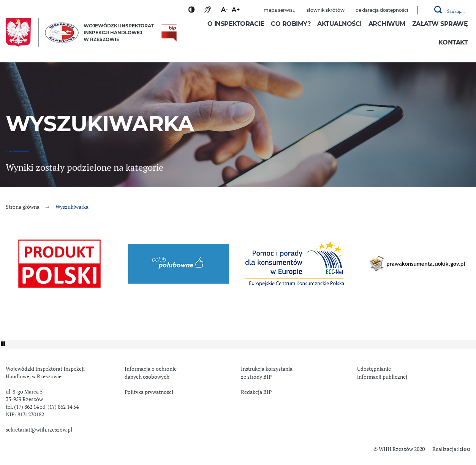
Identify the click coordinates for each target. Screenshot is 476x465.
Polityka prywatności (149, 392)
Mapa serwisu (280, 10)
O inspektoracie (236, 24)
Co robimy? (291, 24)
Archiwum (387, 24)
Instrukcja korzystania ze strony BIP (267, 373)
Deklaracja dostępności (382, 10)
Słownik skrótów (326, 10)
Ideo (464, 449)
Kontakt (453, 43)
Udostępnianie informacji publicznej (382, 373)
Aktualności (339, 24)
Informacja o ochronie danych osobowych (151, 373)
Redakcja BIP (256, 392)
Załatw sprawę (440, 24)
